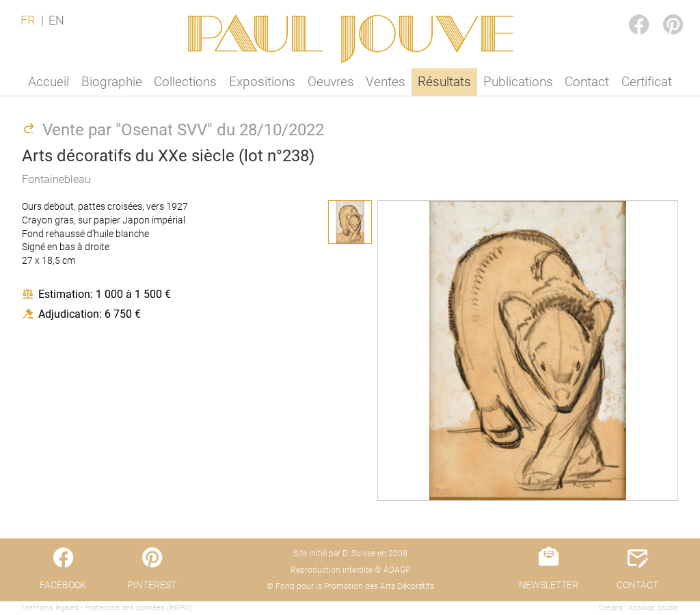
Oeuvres (331, 82)
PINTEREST (662, 11)
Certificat (647, 82)
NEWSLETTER (549, 585)
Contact (587, 82)
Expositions (262, 82)
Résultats (444, 82)
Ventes (386, 82)
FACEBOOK (628, 11)
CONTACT (637, 585)
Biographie (112, 82)
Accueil (49, 82)
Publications (518, 82)
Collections (185, 82)
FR (28, 20)
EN (56, 20)
